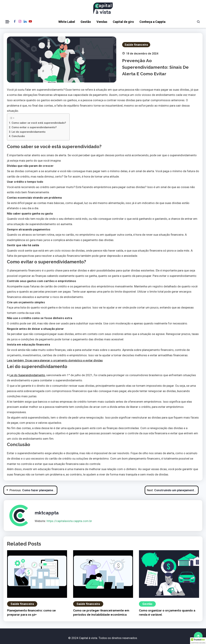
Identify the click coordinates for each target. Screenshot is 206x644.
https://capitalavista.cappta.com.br (69, 521)
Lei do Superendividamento (27, 375)
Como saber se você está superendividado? (39, 123)
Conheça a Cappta (152, 22)
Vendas (102, 22)
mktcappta (47, 513)
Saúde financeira (136, 45)
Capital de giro (123, 22)
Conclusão (18, 136)
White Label (67, 22)
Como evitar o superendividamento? (34, 127)
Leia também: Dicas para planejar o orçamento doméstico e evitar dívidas (55, 360)
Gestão (86, 22)
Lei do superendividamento (29, 132)
